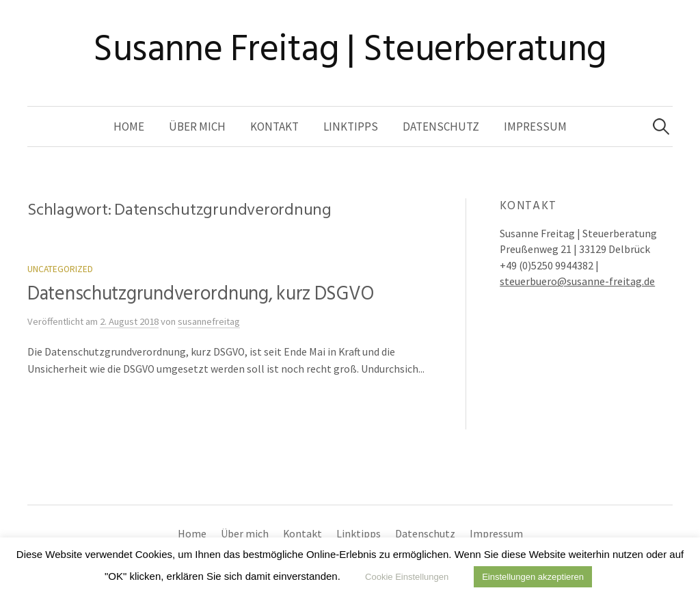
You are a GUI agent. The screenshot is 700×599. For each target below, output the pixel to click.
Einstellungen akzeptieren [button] (533, 577)
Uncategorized (60, 269)
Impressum (535, 127)
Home (129, 127)
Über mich (197, 127)
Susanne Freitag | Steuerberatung (350, 49)
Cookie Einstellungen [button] (407, 577)
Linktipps (351, 127)
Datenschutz (441, 127)
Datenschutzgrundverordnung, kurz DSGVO (200, 294)
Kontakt (274, 127)
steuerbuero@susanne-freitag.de (577, 281)
